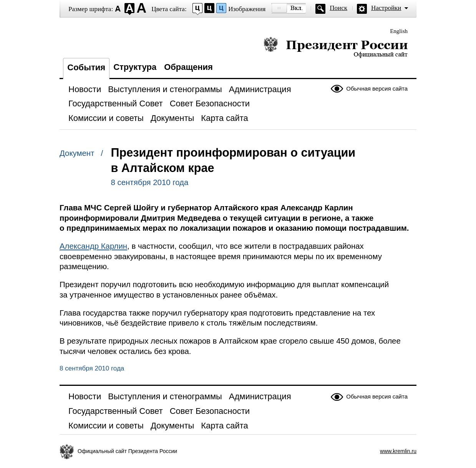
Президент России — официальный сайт (336, 47)
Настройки (386, 8)
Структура (135, 67)
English (399, 31)
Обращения (188, 67)
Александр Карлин (93, 246)
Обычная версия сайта (377, 88)
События (86, 67)
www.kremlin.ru (398, 451)
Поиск (338, 8)
